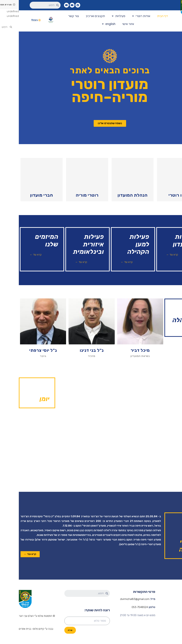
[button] (91, 123)
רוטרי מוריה (68, 195)
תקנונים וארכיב (77, 16)
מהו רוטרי (159, 195)
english (90, 24)
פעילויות (100, 16)
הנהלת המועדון (114, 195)
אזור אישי (109, 24)
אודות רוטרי (122, 16)
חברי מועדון (23, 195)
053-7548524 (121, 607)
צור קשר (55, 16)
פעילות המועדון (175, 620)
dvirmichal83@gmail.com (116, 599)
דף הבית (144, 16)
